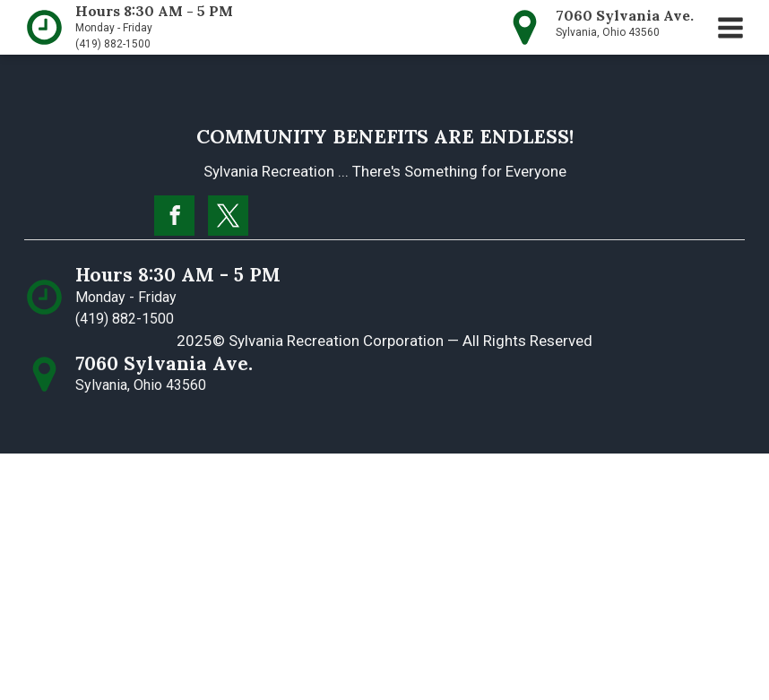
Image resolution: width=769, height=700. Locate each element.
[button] (730, 28)
